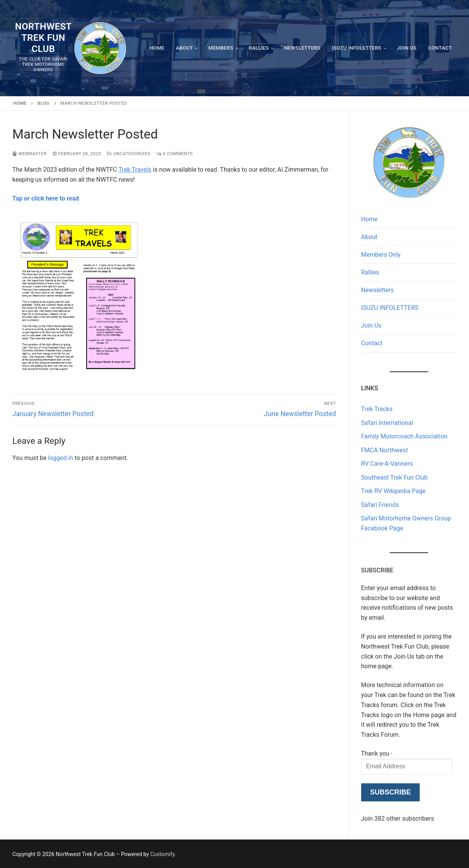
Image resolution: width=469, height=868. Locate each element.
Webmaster (29, 154)
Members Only (381, 255)
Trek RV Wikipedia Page (394, 491)
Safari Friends (380, 505)
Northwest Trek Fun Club (43, 38)
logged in (61, 458)
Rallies (370, 272)
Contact (372, 343)
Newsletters (378, 290)
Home (20, 103)
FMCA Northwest (385, 450)
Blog (44, 103)
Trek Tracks (377, 409)
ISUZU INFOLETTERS (390, 308)
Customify (162, 854)
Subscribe (390, 792)
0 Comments (175, 154)
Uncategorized (129, 154)
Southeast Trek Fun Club (394, 477)
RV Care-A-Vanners (387, 464)
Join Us (371, 325)
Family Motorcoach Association (405, 436)
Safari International (387, 423)
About (369, 237)
